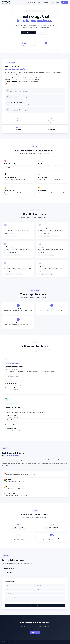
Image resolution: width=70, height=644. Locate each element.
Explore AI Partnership (29, 33)
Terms (56, 642)
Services (39, 2)
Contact (65, 2)
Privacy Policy (51, 642)
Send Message (35, 606)
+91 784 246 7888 (8, 574)
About (58, 2)
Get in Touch (35, 634)
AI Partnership (31, 2)
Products (52, 2)
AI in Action (45, 2)
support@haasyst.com (9, 570)
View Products (43, 33)
